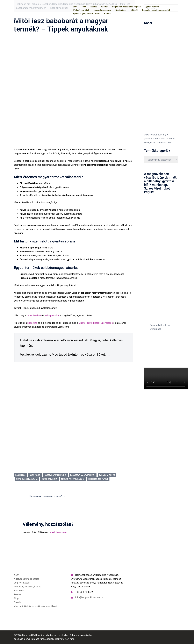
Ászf (16, 575)
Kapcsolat (19, 591)
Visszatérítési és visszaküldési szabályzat (36, 606)
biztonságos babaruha (27, 479)
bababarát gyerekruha (55, 475)
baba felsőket (34, 315)
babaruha (32, 323)
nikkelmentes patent (98, 479)
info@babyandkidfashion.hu (90, 597)
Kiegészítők (120, 10)
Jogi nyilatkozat (22, 583)
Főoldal (107, 14)
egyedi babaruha (49, 479)
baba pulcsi (35, 475)
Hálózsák (134, 10)
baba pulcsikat (52, 315)
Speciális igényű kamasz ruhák (156, 10)
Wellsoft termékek (81, 10)
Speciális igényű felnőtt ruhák (86, 14)
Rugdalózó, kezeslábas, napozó (126, 7)
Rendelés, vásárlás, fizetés (28, 587)
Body (75, 7)
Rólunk (18, 595)
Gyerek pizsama (152, 7)
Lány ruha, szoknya (102, 10)
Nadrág (94, 7)
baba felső (21, 475)
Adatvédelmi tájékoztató (27, 579)
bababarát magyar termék (83, 475)
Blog (16, 598)
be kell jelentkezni (58, 532)
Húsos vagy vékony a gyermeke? (46, 496)
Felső (84, 7)
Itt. (108, 355)
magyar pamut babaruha (73, 479)
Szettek (105, 7)
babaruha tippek (107, 475)
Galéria (18, 602)
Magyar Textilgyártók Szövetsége (96, 323)
